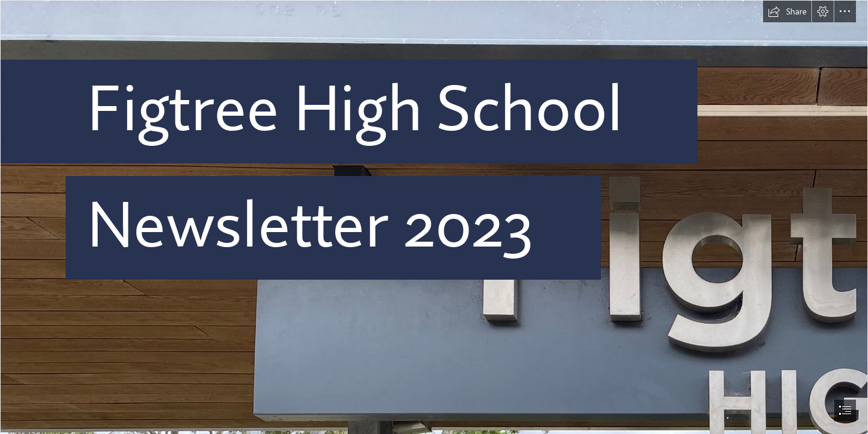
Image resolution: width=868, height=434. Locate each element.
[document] (434, 217)
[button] (787, 11)
